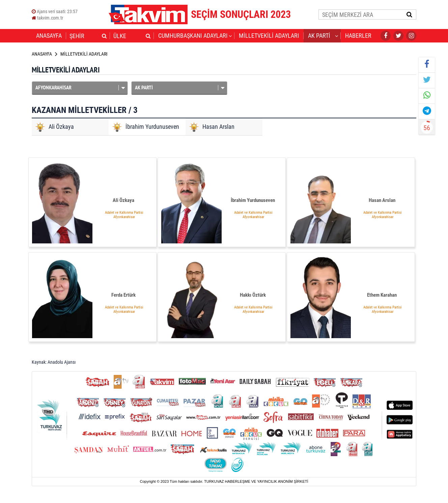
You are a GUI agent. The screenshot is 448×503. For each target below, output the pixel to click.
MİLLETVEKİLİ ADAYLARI (269, 36)
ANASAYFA (49, 36)
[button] (104, 36)
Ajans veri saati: (55, 11)
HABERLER (358, 36)
